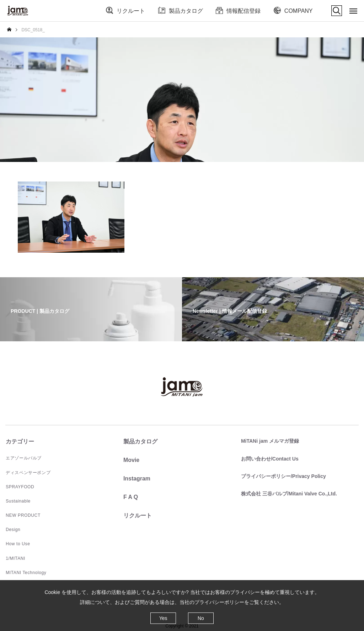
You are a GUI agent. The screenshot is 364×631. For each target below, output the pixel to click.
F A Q (130, 497)
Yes (163, 618)
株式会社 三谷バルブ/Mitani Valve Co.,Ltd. (289, 493)
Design (13, 529)
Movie (131, 460)
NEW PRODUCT (23, 515)
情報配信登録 (243, 11)
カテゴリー (20, 441)
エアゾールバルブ (23, 458)
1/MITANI (15, 558)
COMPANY (299, 11)
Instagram (136, 478)
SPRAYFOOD (20, 487)
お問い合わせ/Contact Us (269, 458)
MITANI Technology (26, 572)
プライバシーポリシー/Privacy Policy (283, 476)
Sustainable (18, 501)
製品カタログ (186, 11)
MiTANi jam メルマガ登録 (270, 441)
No (201, 618)
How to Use (17, 543)
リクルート (131, 11)
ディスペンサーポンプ (28, 472)
